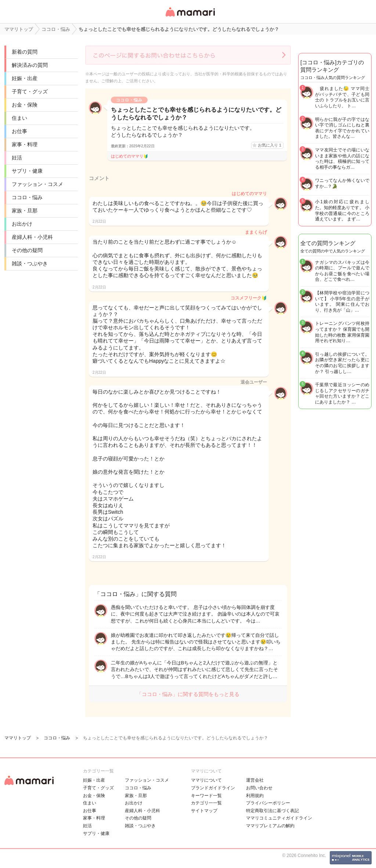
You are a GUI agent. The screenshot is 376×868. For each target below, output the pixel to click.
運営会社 (255, 780)
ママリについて (206, 780)
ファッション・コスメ (37, 184)
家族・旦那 (25, 211)
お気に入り (270, 145)
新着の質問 (25, 52)
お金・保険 (25, 105)
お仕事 (19, 131)
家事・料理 (25, 144)
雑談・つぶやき (30, 263)
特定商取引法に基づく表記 (272, 811)
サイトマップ (204, 811)
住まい (19, 118)
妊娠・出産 (25, 78)
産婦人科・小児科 (32, 237)
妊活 (17, 158)
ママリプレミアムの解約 (270, 826)
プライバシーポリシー (268, 803)
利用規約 (255, 796)
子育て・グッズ (30, 92)
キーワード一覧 (206, 796)
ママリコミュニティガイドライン (279, 818)
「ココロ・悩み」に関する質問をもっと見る (188, 694)
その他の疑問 (27, 250)
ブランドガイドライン (213, 788)
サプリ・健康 (27, 171)
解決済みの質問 (30, 65)
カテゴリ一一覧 (206, 803)
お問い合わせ (259, 788)
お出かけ (22, 224)
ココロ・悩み (27, 197)
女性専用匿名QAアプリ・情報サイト (190, 17)
